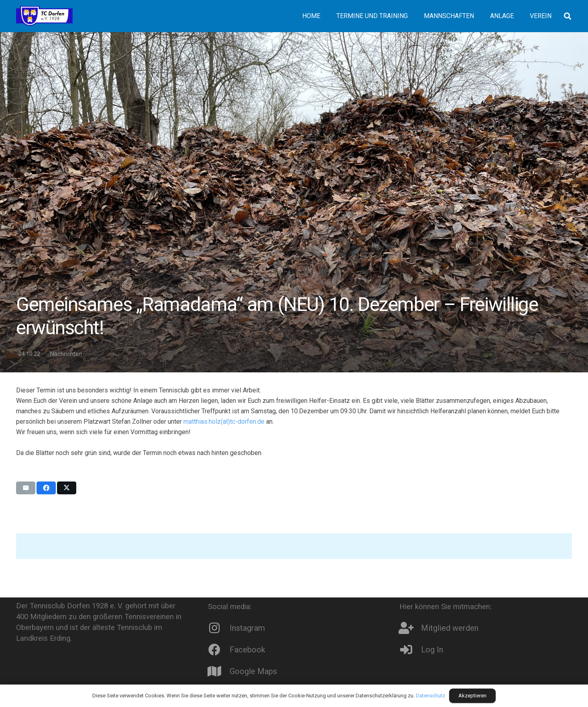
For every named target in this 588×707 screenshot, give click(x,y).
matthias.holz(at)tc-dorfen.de (224, 422)
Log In (432, 650)
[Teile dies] (46, 488)
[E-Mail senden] (26, 488)
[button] (568, 16)
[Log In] (410, 650)
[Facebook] (219, 650)
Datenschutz (430, 696)
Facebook (247, 650)
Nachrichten (66, 354)
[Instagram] (219, 628)
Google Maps (253, 671)
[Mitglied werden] (410, 628)
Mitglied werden (450, 628)
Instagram (247, 628)
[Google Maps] (219, 671)
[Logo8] (44, 16)
